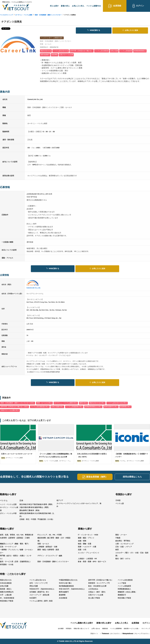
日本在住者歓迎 (6, 583)
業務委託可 (122, 595)
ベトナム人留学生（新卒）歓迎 (41, 601)
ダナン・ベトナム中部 (8, 513)
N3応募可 (33, 598)
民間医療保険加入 (124, 589)
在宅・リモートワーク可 (39, 583)
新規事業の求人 (125, 407)
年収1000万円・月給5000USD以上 (72, 589)
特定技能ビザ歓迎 (7, 601)
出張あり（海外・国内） (97, 592)
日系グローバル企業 (96, 595)
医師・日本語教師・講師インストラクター (48, 15)
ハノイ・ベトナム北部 (8, 504)
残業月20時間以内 (7, 592)
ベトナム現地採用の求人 (74, 407)
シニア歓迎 (122, 583)
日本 (21, 501)
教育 (117, 550)
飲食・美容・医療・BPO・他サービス (92, 562)
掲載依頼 (105, 629)
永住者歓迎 (63, 598)
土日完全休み (93, 589)
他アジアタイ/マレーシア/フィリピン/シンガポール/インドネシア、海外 (79, 504)
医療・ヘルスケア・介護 (87, 547)
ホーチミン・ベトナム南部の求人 (66, 403)
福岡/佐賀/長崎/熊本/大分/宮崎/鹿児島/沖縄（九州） (37, 515)
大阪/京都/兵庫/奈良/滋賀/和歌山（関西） (35, 508)
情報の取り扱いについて (81, 629)
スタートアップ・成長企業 (39, 595)
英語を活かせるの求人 (97, 403)
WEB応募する (94, 30)
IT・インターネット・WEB (88, 535)
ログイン (146, 623)
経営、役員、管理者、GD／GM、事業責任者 (17, 535)
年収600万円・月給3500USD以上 (42, 589)
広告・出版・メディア (124, 547)
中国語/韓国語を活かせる (68, 580)
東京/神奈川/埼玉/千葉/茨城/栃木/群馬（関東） (36, 504)
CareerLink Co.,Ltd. (34, 288)
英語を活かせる (6, 580)
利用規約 (69, 629)
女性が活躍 (4, 586)
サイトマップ (146, 629)
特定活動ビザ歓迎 (124, 598)
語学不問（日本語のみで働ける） (101, 580)
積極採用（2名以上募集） (127, 592)
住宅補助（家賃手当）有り (39, 592)
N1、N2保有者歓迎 (7, 598)
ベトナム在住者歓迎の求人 (40, 407)
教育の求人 (83, 403)
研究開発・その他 (7, 565)
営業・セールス (43, 544)
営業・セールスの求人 (44, 403)
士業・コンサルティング (124, 544)
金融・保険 (82, 541)
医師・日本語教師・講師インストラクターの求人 (18, 403)
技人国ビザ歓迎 (94, 598)
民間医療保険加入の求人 (93, 407)
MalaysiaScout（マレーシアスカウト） (136, 634)
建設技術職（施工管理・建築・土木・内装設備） (54, 539)
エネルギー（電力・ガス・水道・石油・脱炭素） (132, 554)
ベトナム (4, 501)
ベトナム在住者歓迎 (125, 580)
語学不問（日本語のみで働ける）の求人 (14, 407)
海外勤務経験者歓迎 (66, 586)
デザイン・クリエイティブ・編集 (50, 556)
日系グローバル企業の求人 (10, 411)
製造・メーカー (121, 535)
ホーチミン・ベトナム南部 (24, 15)
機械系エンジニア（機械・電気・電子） (15, 544)
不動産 (118, 538)
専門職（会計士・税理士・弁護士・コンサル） (16, 557)
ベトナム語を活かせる (38, 580)
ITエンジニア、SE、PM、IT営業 (50, 535)
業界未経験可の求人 (111, 407)
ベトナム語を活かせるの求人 (117, 403)
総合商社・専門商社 (123, 541)
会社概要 (61, 629)
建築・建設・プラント (86, 538)
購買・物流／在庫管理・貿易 (48, 550)
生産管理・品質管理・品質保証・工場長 (15, 538)
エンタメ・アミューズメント (89, 553)
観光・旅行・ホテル (123, 559)
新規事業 (62, 595)
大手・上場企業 (6, 595)
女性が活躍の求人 (57, 407)
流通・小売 (82, 550)
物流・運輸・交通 (85, 544)
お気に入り (130, 30)
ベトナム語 (120, 504)
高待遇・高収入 (6, 589)
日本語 (118, 501)
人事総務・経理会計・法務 (47, 547)
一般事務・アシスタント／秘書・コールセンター (16, 551)
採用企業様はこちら (132, 477)
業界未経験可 (64, 592)
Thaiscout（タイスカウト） (111, 634)
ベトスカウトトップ (6, 15)
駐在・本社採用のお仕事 (97, 586)
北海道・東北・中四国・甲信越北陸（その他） (37, 519)
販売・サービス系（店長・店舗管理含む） (16, 562)
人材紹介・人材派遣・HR (87, 559)
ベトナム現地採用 (124, 586)
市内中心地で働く (65, 583)
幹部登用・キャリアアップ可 (99, 583)
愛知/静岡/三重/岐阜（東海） (30, 511)
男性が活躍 (34, 586)
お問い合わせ (96, 629)
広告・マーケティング (8, 547)
